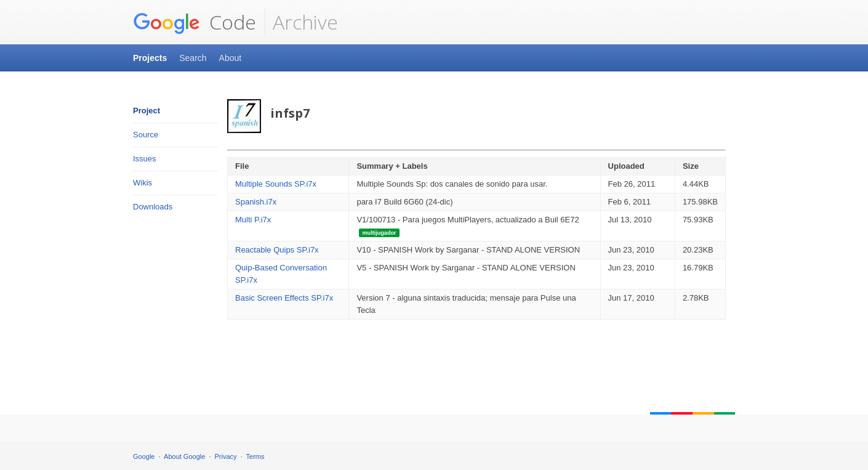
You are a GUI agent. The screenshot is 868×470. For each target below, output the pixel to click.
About (231, 58)
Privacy (226, 456)
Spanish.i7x (256, 202)
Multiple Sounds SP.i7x (276, 184)
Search (193, 58)
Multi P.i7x (253, 220)
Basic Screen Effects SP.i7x (284, 298)
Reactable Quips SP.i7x (277, 250)
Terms (255, 456)
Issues (145, 159)
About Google (184, 456)
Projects (150, 58)
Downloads (153, 207)
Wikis (143, 183)
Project (147, 111)
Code (195, 22)
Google (144, 456)
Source (146, 135)
